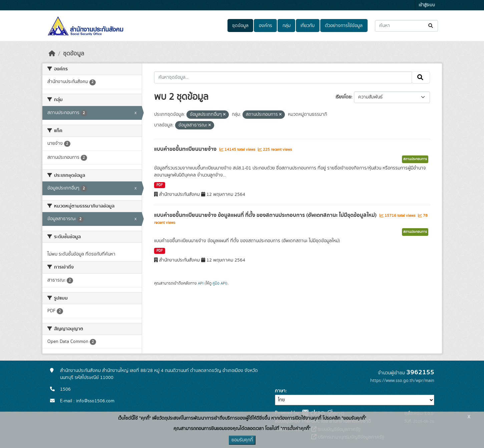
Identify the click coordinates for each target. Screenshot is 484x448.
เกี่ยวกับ (308, 26)
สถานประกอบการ (415, 159)
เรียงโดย (343, 97)
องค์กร (266, 26)
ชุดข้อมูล (240, 26)
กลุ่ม (287, 26)
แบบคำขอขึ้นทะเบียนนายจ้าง (186, 149)
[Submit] (431, 26)
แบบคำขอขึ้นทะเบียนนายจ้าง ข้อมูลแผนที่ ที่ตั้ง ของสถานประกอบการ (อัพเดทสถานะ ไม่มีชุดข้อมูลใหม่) (266, 215)
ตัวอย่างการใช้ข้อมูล (344, 26)
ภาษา (280, 391)
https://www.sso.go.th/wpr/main (402, 381)
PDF (160, 185)
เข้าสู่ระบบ (427, 5)
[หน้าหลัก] (52, 54)
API (201, 283)
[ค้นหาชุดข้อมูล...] (406, 26)
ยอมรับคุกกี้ (242, 440)
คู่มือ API (219, 283)
